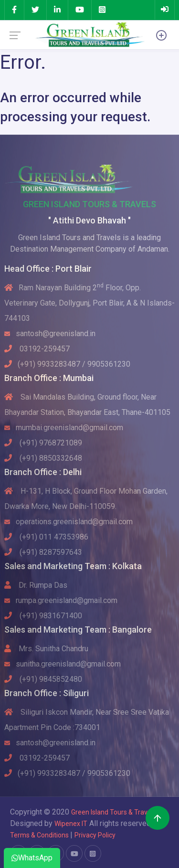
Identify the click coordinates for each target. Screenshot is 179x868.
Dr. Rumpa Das (36, 585)
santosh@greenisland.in (50, 333)
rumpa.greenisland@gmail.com (61, 600)
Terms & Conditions (40, 835)
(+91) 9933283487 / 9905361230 (67, 364)
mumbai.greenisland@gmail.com (64, 428)
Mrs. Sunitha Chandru (46, 649)
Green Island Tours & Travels (114, 812)
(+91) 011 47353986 (46, 537)
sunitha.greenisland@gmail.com (63, 664)
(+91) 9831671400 (43, 616)
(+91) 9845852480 (43, 679)
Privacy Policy (95, 835)
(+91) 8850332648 (43, 458)
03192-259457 (37, 349)
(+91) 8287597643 (43, 552)
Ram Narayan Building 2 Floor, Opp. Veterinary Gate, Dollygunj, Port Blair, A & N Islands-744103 (89, 303)
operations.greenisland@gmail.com (68, 522)
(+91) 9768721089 (43, 443)
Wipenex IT (71, 824)
